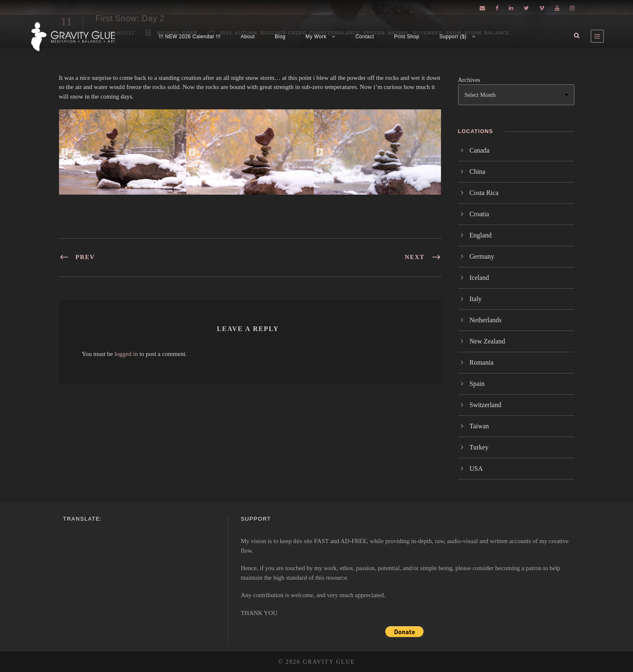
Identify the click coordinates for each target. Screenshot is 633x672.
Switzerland (485, 405)
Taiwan (479, 426)
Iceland (479, 278)
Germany (482, 256)
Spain (477, 384)
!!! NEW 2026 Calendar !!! (190, 37)
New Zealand (488, 341)
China (478, 172)
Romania (482, 362)
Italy (476, 299)
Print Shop (407, 37)
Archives (469, 80)
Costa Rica (484, 193)
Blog (280, 37)
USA (476, 468)
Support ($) (453, 37)
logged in (126, 354)
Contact (365, 37)
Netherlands (486, 320)
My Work (316, 37)
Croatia (479, 214)
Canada (480, 150)
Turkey (479, 447)
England (481, 235)
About (248, 37)
